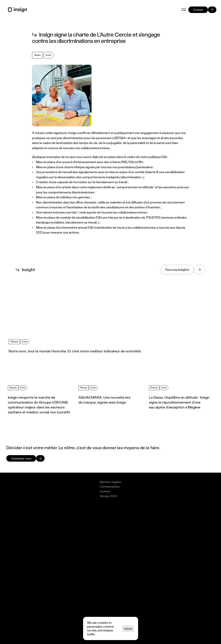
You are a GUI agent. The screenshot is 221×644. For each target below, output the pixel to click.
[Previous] (21, 374)
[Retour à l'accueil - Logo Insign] (18, 10)
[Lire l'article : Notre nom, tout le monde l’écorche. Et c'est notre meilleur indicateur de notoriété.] (58, 323)
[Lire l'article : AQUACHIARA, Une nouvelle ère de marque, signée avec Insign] (110, 397)
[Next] (33, 374)
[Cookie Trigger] (125, 478)
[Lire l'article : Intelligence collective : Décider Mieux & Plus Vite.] (163, 323)
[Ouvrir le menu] (184, 10)
